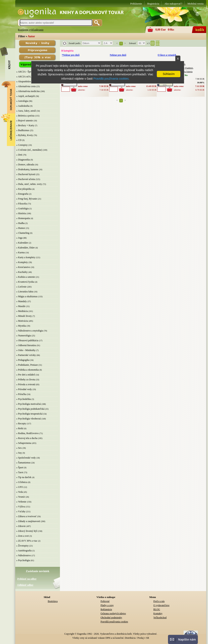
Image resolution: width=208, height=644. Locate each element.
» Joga (19, 238)
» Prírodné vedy (24, 389)
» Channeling (23, 233)
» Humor (21, 228)
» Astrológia (22, 101)
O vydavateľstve (161, 605)
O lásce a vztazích (167, 55)
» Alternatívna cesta (26, 86)
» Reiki (20, 428)
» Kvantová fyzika (25, 282)
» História (21, 213)
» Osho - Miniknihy (26, 350)
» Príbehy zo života (26, 380)
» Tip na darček (24, 477)
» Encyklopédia (24, 189)
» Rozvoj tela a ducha (27, 438)
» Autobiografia (24, 551)
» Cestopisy (22, 145)
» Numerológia (24, 336)
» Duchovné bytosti (26, 174)
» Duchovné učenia (26, 179)
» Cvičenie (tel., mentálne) (29, 150)
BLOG (157, 609)
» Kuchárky (22, 272)
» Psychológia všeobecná (29, 419)
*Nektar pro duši (71, 55)
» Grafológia (22, 208)
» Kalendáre (22, 243)
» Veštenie (21, 502)
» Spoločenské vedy (26, 458)
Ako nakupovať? (173, 4)
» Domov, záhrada (25, 165)
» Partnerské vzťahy (26, 355)
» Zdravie (21, 526)
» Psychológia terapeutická (29, 414)
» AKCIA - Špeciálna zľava (30, 72)
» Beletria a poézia (25, 116)
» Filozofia (22, 204)
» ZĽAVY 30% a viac (27, 541)
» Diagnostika (23, 160)
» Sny (19, 453)
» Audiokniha (23, 106)
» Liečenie (21, 287)
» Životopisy (22, 546)
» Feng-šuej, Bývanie (27, 199)
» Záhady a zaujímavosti (28, 521)
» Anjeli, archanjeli (26, 96)
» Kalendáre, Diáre (25, 248)
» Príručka (21, 394)
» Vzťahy (21, 511)
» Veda (20, 492)
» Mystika (21, 326)
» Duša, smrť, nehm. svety (29, 184)
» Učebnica (22, 482)
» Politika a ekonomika (28, 370)
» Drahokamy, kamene (27, 169)
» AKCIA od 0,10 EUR (28, 77)
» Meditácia (22, 311)
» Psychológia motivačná (29, 404)
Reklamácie (106, 609)
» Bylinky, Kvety (25, 135)
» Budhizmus (23, 130)
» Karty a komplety (26, 257)
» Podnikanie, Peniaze (27, 365)
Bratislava (53, 601)
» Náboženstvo (24, 555)
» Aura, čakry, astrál (26, 111)
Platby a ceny (107, 605)
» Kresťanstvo (23, 267)
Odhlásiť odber (25, 585)
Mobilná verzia (196, 4)
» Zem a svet (23, 536)
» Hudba (20, 223)
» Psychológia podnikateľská (30, 409)
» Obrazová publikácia (27, 340)
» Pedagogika (23, 360)
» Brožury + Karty (25, 125)
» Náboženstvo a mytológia (30, 331)
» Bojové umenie (25, 121)
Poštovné (105, 601)
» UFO (20, 487)
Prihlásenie (136, 4)
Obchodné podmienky (111, 618)
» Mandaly (22, 301)
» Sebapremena (24, 443)
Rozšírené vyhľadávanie (31, 30)
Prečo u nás (159, 601)
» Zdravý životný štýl (27, 531)
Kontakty (158, 613)
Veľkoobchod (160, 618)
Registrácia (153, 4)
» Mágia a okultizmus (27, 296)
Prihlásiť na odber (27, 579)
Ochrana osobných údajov (113, 613)
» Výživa (21, 507)
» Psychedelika (24, 399)
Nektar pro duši (118, 55)
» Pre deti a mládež (26, 375)
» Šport (20, 467)
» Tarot (20, 472)
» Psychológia (23, 560)
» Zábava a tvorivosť (26, 516)
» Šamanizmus (23, 463)
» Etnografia (22, 194)
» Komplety (22, 262)
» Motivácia (22, 321)
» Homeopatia (23, 218)
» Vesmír (21, 497)
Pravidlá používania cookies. (111, 79)
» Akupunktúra (24, 81)
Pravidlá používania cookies (114, 622)
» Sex (19, 448)
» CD (19, 140)
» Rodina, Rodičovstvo (27, 433)
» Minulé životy (24, 316)
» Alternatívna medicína (28, 91)
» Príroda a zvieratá (26, 384)
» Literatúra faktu (25, 292)
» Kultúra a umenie (26, 277)
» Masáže (21, 306)
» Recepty (21, 423)
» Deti (19, 155)
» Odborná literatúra (26, 345)
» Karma (21, 252)
